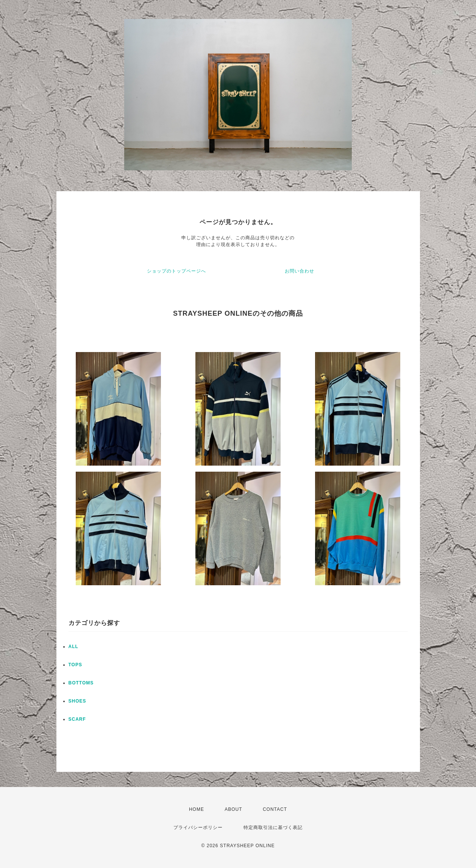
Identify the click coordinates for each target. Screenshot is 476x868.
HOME (197, 809)
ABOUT (233, 809)
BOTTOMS (81, 683)
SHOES (77, 701)
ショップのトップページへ (176, 271)
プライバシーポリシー (198, 827)
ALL (73, 647)
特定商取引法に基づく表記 (273, 827)
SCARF (77, 719)
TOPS (75, 665)
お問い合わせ (300, 271)
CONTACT (275, 809)
